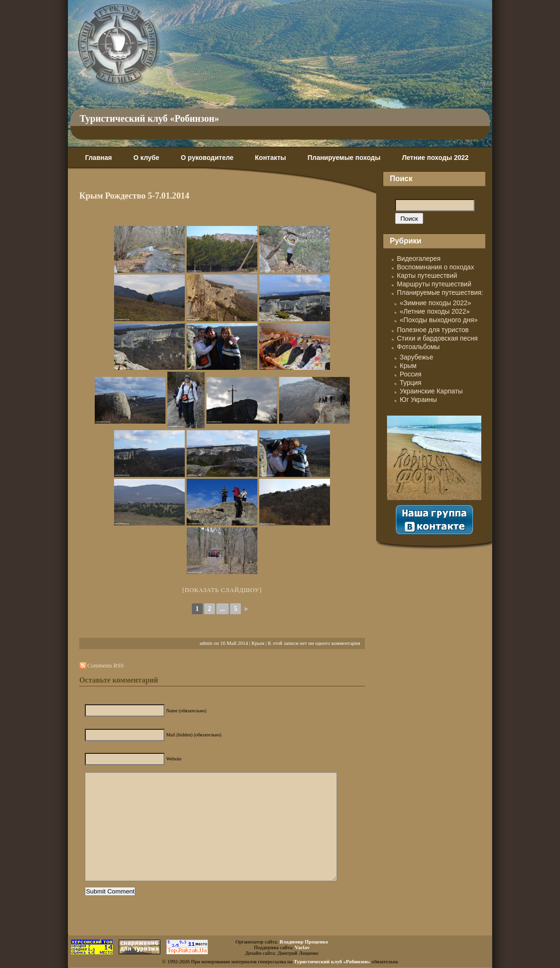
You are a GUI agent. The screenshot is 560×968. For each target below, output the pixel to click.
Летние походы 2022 (435, 158)
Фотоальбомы (418, 347)
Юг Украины (418, 400)
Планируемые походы (344, 158)
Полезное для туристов (433, 330)
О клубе (146, 158)
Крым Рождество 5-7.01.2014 (134, 196)
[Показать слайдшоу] (222, 590)
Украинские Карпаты (431, 391)
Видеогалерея (419, 259)
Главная (98, 158)
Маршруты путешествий (434, 284)
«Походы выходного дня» (439, 320)
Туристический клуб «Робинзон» (149, 118)
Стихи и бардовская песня (437, 338)
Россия (411, 374)
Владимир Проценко (304, 942)
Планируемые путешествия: (440, 292)
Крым (258, 643)
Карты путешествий (427, 275)
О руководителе (207, 158)
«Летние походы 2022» (435, 311)
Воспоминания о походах (436, 267)
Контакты (271, 158)
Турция (411, 383)
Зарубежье (416, 357)
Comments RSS (105, 666)
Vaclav (302, 947)
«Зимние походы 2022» (436, 303)
